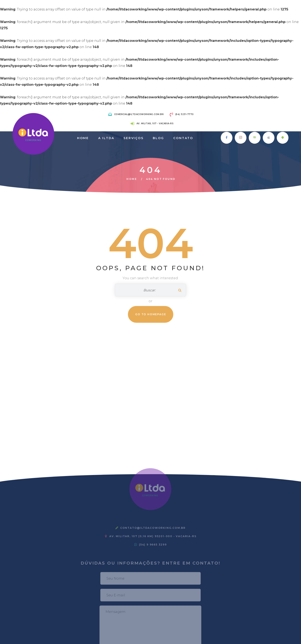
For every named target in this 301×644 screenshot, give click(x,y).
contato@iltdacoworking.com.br (153, 529)
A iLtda (106, 138)
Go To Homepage (151, 314)
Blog (158, 138)
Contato (183, 138)
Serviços (133, 138)
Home (83, 138)
